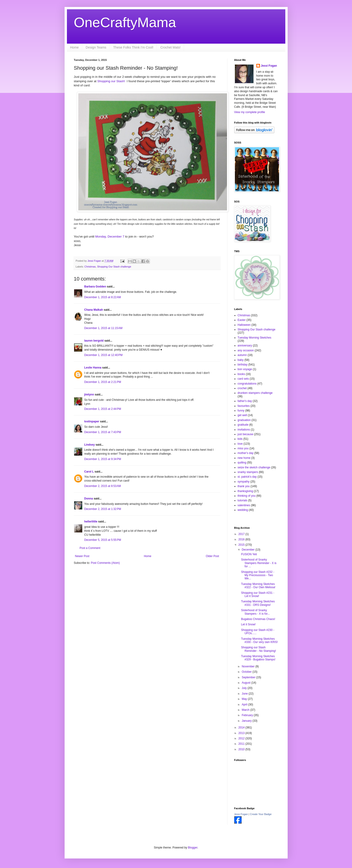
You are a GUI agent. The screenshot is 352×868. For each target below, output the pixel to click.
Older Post (212, 556)
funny (241, 411)
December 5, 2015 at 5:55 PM (103, 540)
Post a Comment (90, 548)
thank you (244, 486)
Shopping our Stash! (111, 81)
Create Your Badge (261, 814)
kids (240, 439)
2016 (242, 539)
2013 (242, 733)
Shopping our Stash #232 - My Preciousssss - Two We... (258, 575)
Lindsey (90, 445)
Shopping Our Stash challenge (114, 267)
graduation (244, 420)
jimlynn (89, 395)
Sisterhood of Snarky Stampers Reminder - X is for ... (259, 563)
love (240, 444)
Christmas (90, 267)
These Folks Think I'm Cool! (133, 47)
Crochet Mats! (170, 47)
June (245, 694)
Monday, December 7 (110, 237)
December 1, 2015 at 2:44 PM (103, 409)
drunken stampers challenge (255, 393)
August (246, 683)
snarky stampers (248, 472)
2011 (242, 744)
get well (242, 415)
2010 (242, 749)
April (245, 705)
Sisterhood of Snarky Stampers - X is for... (255, 612)
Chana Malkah (94, 310)
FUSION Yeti (249, 554)
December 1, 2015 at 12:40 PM (104, 355)
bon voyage (245, 369)
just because (245, 434)
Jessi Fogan (269, 66)
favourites (244, 406)
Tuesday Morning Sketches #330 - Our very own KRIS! (259, 640)
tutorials (243, 500)
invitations (244, 430)
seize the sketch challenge (254, 467)
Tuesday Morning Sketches (255, 338)
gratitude (243, 425)
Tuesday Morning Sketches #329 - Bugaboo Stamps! (258, 658)
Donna (89, 499)
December (248, 550)
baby (241, 360)
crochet (242, 388)
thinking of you (247, 496)
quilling (242, 463)
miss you (243, 448)
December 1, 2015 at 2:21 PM (103, 382)
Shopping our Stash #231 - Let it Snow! (258, 594)
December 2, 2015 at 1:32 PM (103, 509)
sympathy (244, 482)
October (247, 672)
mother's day (246, 453)
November (248, 666)
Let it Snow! (248, 624)
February (248, 715)
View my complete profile (250, 112)
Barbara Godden (95, 287)
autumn (242, 355)
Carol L (89, 472)
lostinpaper (92, 421)
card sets (243, 379)
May (245, 699)
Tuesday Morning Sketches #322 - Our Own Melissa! (258, 586)
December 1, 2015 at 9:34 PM (103, 459)
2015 (242, 545)
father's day (245, 401)
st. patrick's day (247, 477)
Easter (242, 320)
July (245, 688)
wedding (243, 510)
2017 (242, 534)
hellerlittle (91, 522)
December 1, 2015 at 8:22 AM (103, 297)
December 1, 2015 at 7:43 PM (103, 432)
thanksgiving (245, 491)
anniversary (245, 346)
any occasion (246, 350)
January (247, 721)
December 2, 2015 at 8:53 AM (103, 486)
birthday (243, 365)
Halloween (244, 325)
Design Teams (96, 47)
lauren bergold (94, 341)
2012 (242, 738)
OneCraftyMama (125, 22)
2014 (242, 728)
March (246, 710)
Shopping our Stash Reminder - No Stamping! (258, 649)
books (241, 374)
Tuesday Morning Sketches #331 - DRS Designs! (258, 603)
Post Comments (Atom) (105, 563)
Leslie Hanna (93, 368)
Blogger (193, 848)
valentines (244, 505)
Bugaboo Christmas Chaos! (258, 619)
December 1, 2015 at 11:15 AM (103, 328)
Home (74, 47)
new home (244, 458)
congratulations (247, 384)
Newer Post (82, 556)
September (249, 677)
